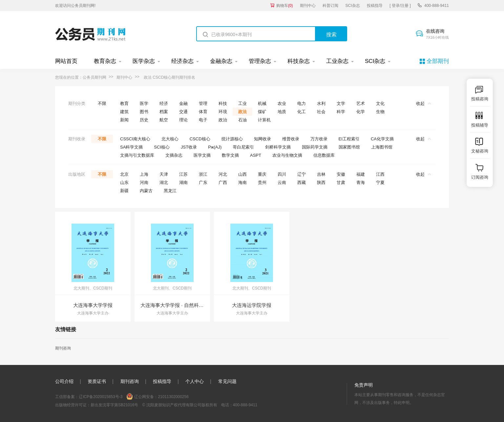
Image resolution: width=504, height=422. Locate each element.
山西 (242, 174)
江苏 (183, 174)
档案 (164, 112)
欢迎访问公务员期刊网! (75, 6)
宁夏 (380, 182)
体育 (203, 112)
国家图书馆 (349, 147)
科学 (341, 112)
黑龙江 (170, 191)
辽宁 (302, 174)
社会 (321, 112)
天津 (164, 174)
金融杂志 (221, 61)
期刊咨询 (63, 348)
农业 (282, 103)
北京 (124, 174)
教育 (124, 103)
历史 (144, 120)
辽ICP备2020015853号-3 (101, 397)
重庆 (262, 174)
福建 (361, 174)
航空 (164, 120)
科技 (223, 103)
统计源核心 (232, 139)
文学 (341, 103)
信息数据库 (324, 155)
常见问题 (227, 381)
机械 (262, 103)
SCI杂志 (353, 6)
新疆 (124, 191)
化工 (302, 112)
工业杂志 (337, 61)
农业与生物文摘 (287, 155)
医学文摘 (202, 155)
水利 (321, 103)
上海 (144, 174)
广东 (203, 182)
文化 (380, 103)
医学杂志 (144, 61)
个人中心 (195, 381)
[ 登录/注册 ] (400, 6)
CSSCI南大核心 (135, 139)
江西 (380, 174)
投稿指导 (375, 6)
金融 (183, 103)
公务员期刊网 (94, 77)
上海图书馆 (382, 147)
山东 (124, 182)
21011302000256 (173, 397)
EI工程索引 (349, 139)
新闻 (124, 120)
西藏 (302, 182)
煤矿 (262, 112)
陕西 (321, 182)
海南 (242, 182)
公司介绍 (64, 381)
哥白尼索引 (243, 147)
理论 (183, 120)
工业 (242, 103)
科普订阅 (330, 6)
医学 (144, 103)
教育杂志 (105, 61)
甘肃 (341, 182)
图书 (144, 112)
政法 (242, 112)
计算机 (264, 120)
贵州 (262, 182)
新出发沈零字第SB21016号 (114, 405)
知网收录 (262, 139)
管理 (203, 103)
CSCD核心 (200, 139)
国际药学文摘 (315, 147)
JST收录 (189, 147)
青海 (361, 182)
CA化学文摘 (382, 139)
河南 (144, 182)
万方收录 (319, 139)
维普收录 (291, 139)
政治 (223, 120)
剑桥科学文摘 (278, 147)
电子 (203, 120)
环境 (223, 112)
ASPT (256, 155)
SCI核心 (162, 147)
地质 (282, 112)
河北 (223, 174)
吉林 (321, 174)
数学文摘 (230, 155)
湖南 (183, 182)
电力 (302, 103)
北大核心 (170, 139)
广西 (223, 182)
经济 (164, 103)
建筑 (124, 112)
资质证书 (97, 381)
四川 (282, 174)
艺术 (361, 103)
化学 (361, 112)
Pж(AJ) (215, 147)
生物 (380, 112)
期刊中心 (308, 6)
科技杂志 (299, 61)
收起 (423, 103)
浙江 (203, 174)
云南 (282, 182)
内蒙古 (146, 191)
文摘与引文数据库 (137, 155)
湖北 (164, 182)
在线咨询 (437, 34)
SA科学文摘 (131, 147)
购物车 (285, 6)
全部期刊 (438, 61)
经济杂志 (182, 61)
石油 (242, 120)
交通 (183, 112)
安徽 (341, 174)
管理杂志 (260, 61)
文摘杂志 (174, 155)
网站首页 (66, 61)
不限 (102, 103)
